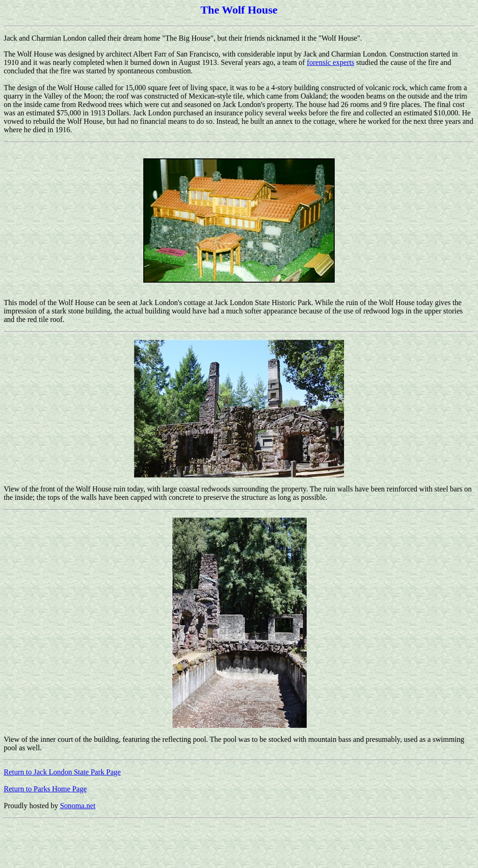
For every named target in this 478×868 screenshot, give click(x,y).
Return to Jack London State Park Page (62, 772)
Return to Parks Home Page (45, 789)
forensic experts (330, 62)
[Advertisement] (174, 843)
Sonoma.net (77, 806)
